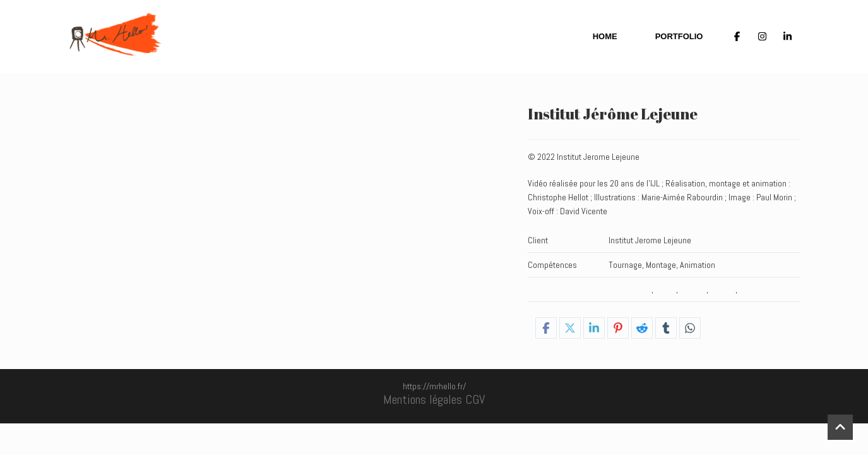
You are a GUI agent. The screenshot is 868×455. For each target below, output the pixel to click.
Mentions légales (423, 399)
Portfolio (679, 36)
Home (605, 36)
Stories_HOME (764, 289)
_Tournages (630, 289)
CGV (475, 399)
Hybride (693, 289)
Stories (723, 289)
